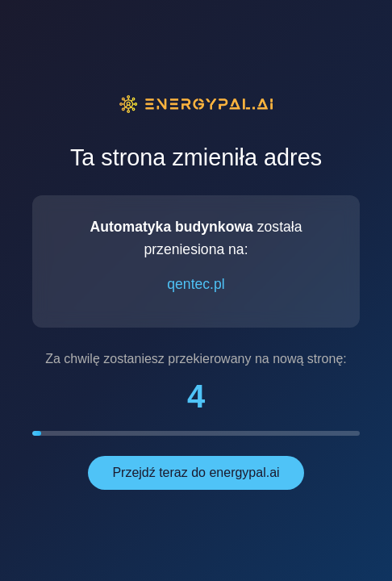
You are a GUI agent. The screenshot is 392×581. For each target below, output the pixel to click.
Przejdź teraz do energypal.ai (196, 472)
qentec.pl (196, 284)
